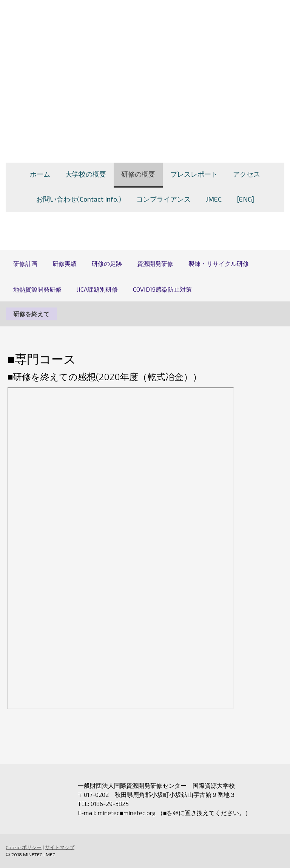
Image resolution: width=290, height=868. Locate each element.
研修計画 (25, 263)
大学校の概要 (86, 174)
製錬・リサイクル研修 (219, 263)
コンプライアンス (164, 199)
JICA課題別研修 (97, 289)
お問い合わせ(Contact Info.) (79, 199)
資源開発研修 (155, 263)
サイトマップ (60, 847)
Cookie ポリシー (24, 847)
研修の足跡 (107, 263)
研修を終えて (31, 314)
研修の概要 (138, 174)
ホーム (40, 174)
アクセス (247, 174)
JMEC (214, 199)
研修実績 (65, 263)
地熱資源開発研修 (37, 289)
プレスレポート (194, 174)
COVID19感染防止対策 (162, 289)
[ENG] (245, 199)
